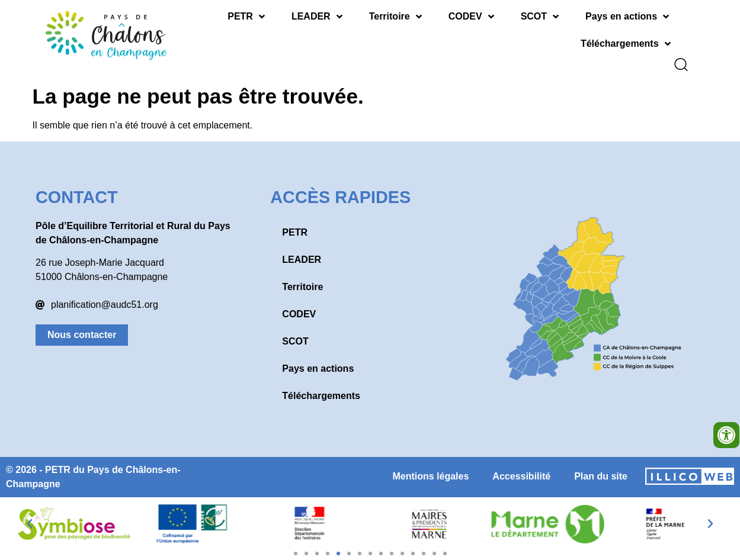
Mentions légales (430, 468)
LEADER (317, 17)
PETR (246, 17)
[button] (30, 516)
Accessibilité (521, 468)
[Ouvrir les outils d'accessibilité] (726, 435)
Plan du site (601, 468)
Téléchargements (626, 44)
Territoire (395, 17)
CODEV (471, 17)
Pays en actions (627, 17)
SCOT (540, 17)
